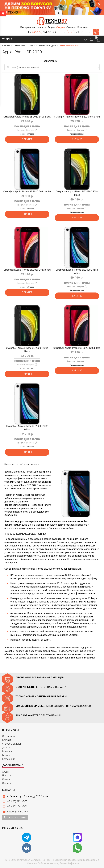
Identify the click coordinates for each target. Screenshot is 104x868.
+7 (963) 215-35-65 (17, 801)
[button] (28, 27)
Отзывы (6, 783)
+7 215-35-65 (77, 32)
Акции (5, 772)
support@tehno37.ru (18, 812)
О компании (9, 736)
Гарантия (7, 751)
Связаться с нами (15, 818)
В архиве (27, 139)
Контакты (7, 740)
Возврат (7, 755)
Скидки (6, 779)
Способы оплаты (11, 744)
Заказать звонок (96, 32)
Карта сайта (9, 759)
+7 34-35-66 (42, 32)
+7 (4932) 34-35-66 (17, 806)
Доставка (8, 748)
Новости (7, 775)
